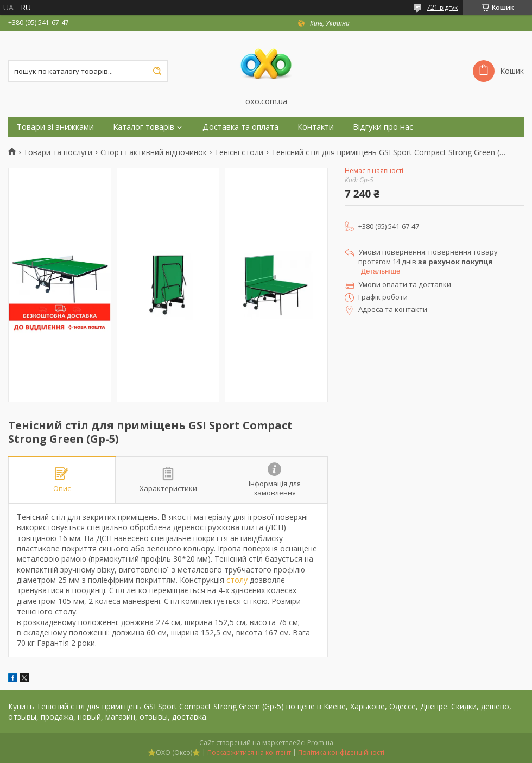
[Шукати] (157, 71)
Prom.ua (320, 743)
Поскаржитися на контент (249, 752)
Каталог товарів (144, 127)
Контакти (316, 127)
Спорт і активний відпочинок (154, 152)
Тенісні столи (239, 152)
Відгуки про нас (383, 127)
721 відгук (442, 7)
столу (237, 580)
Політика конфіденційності (341, 752)
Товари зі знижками (55, 127)
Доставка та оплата (240, 127)
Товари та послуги (58, 152)
